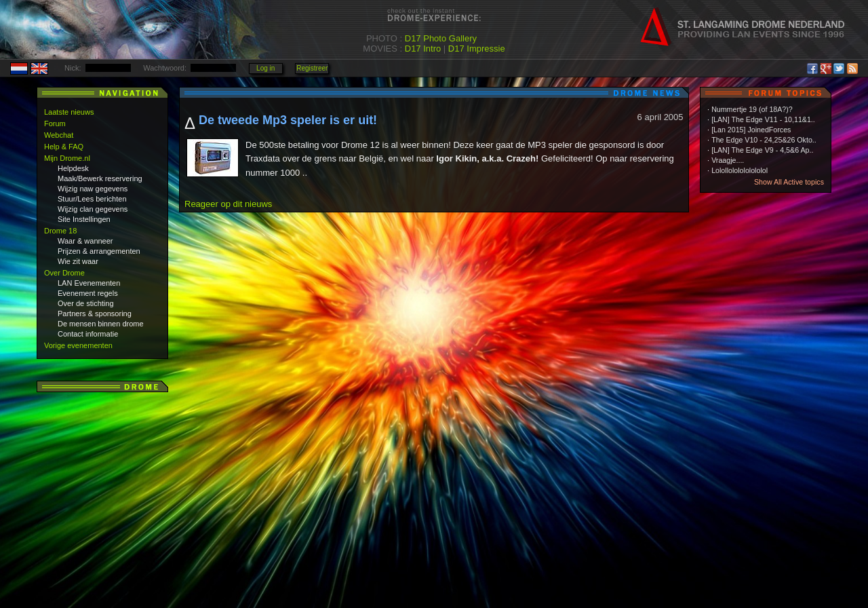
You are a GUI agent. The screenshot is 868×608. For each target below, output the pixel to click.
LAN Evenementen (89, 283)
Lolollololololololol (739, 170)
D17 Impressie (477, 49)
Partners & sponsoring (95, 313)
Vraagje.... (728, 160)
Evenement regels (88, 293)
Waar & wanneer (85, 241)
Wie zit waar (78, 261)
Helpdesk (73, 168)
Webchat (59, 135)
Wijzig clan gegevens (93, 209)
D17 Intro (423, 49)
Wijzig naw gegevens (93, 189)
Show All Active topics (789, 182)
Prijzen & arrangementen (99, 251)
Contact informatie (88, 334)
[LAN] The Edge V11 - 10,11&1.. (763, 119)
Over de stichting (86, 303)
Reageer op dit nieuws (228, 204)
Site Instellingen (84, 219)
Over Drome (64, 273)
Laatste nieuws (69, 112)
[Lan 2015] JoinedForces (751, 130)
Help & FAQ (64, 147)
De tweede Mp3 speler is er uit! (288, 120)
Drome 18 (60, 231)
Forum (55, 123)
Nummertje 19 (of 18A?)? (752, 109)
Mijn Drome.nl (67, 158)
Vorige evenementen (78, 345)
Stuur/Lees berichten (92, 199)
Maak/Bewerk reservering (100, 178)
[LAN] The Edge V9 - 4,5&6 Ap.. (762, 150)
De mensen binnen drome (101, 324)
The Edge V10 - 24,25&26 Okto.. (764, 140)
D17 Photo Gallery (441, 38)
